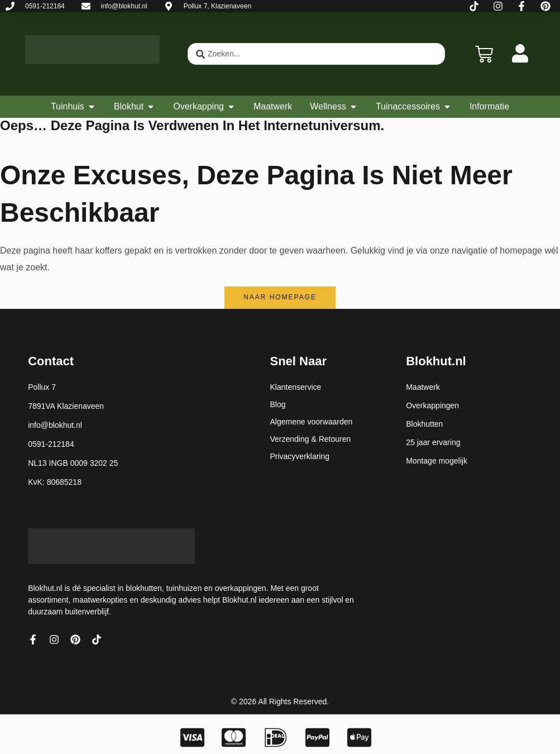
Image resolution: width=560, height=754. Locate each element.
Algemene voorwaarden (311, 422)
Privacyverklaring (300, 456)
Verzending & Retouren (310, 439)
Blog (277, 404)
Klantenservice (295, 387)
